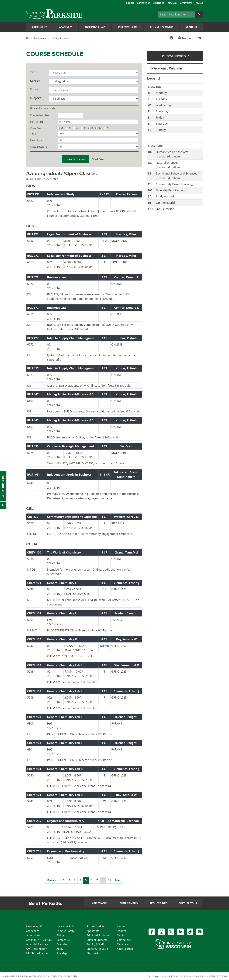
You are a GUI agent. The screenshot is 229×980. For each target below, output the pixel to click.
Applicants (93, 931)
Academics (66, 27)
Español (172, 3)
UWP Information (37, 949)
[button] (186, 38)
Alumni (121, 926)
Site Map (62, 953)
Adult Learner (125, 949)
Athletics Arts (128, 27)
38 (110, 880)
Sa (100, 128)
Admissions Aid (95, 27)
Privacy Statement (154, 976)
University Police (66, 926)
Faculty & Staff (95, 944)
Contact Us (144, 3)
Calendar (159, 3)
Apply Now (186, 3)
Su (109, 128)
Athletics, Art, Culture (39, 940)
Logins (130, 3)
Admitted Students (98, 935)
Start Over (98, 159)
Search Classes (76, 159)
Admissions (33, 935)
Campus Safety (65, 931)
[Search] (177, 15)
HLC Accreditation (37, 953)
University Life (35, 926)
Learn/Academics (42, 38)
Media (121, 935)
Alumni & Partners (37, 944)
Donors (121, 931)
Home (29, 38)
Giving (199, 3)
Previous (53, 880)
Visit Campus (129, 903)
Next (118, 880)
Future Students (96, 926)
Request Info (159, 903)
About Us (191, 27)
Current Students (97, 940)
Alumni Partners (161, 27)
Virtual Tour (188, 903)
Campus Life (40, 27)
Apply (60, 949)
